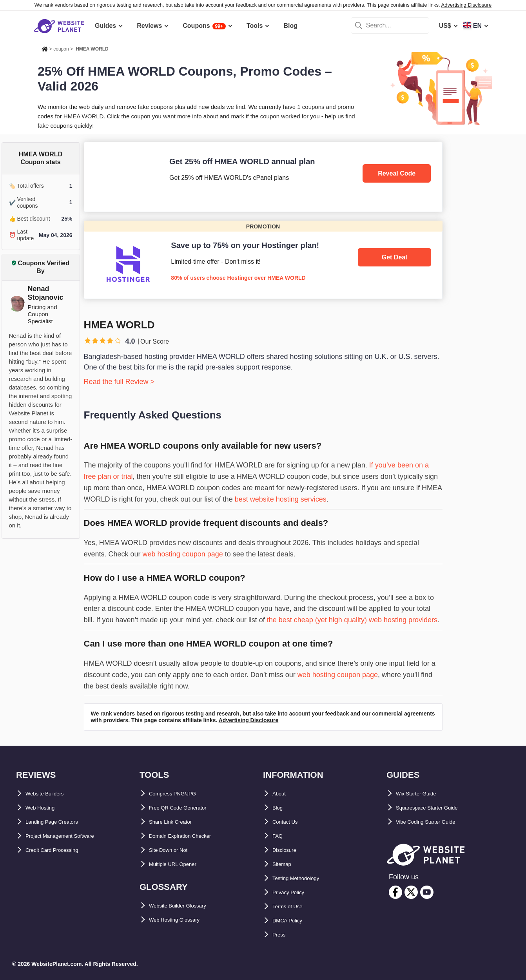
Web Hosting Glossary (182, 920)
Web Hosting (44, 808)
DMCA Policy (292, 921)
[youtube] (427, 892)
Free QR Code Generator (186, 808)
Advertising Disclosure (467, 5)
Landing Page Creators (60, 822)
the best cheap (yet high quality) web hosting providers (352, 620)
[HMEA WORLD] (263, 177)
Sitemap (285, 864)
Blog (279, 808)
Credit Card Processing (60, 850)
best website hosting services (281, 499)
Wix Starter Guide (422, 794)
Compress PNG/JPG (179, 794)
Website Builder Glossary (187, 906)
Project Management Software (70, 836)
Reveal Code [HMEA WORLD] (397, 173)
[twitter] (411, 892)
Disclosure (288, 850)
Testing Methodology (304, 878)
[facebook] (395, 892)
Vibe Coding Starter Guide (435, 822)
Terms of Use (292, 907)
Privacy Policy (294, 892)
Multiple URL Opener (180, 864)
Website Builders (51, 794)
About (281, 794)
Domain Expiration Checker (190, 836)
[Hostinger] (263, 260)
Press (281, 935)
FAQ (279, 836)
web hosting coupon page (183, 554)
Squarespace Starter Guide (436, 808)
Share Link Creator (177, 822)
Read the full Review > (119, 382)
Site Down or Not (174, 850)
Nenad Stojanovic (46, 293)
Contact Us (289, 822)
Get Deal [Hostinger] (394, 257)
